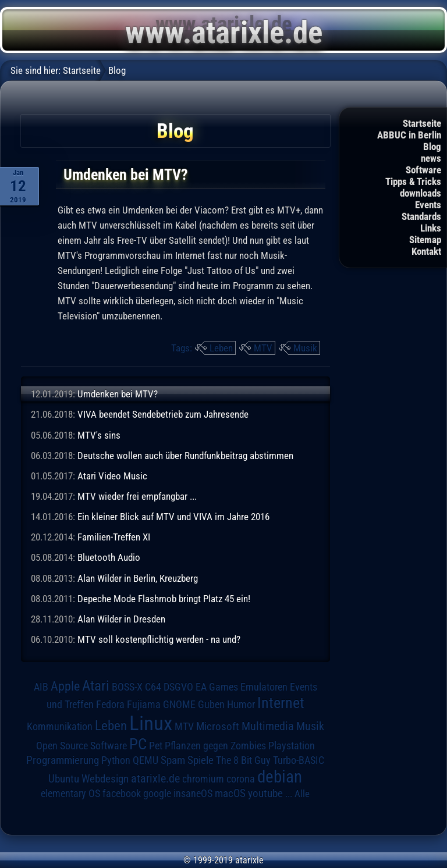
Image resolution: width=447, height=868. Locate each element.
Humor (241, 705)
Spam (173, 760)
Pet (156, 746)
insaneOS (193, 794)
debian (280, 777)
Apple (65, 686)
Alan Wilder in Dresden (121, 619)
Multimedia (268, 726)
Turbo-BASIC (299, 760)
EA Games (217, 687)
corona (241, 779)
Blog (432, 147)
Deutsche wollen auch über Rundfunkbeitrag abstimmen (185, 456)
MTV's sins (99, 435)
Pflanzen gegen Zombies (215, 746)
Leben (221, 348)
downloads (421, 193)
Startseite (422, 123)
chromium (203, 779)
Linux (151, 723)
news (431, 158)
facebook (122, 794)
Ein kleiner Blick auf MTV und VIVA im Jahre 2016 (173, 517)
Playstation (292, 746)
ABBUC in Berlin (409, 135)
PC (138, 744)
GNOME (179, 704)
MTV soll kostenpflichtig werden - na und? (159, 639)
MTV (263, 348)
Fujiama (144, 704)
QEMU (146, 760)
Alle (302, 794)
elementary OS (70, 793)
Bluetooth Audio (109, 557)
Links (431, 228)
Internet (281, 703)
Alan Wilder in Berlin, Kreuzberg (138, 578)
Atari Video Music (112, 476)
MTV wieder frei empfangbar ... (137, 496)
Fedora (110, 704)
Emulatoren (264, 687)
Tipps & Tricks (413, 182)
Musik (305, 348)
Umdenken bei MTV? (118, 394)
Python (116, 760)
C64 (153, 687)
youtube (265, 793)
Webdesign (105, 779)
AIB (41, 687)
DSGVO (178, 687)
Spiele (201, 760)
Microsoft (218, 726)
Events (428, 205)
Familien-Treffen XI (114, 537)
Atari (96, 686)
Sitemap (425, 240)
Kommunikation (60, 726)
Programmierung (63, 760)
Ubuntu (64, 779)
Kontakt (426, 251)
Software (423, 170)
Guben (211, 705)
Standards (421, 216)
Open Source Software (81, 746)
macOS (230, 794)
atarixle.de (155, 779)
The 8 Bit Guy (243, 760)
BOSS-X (127, 687)
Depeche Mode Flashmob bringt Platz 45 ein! (164, 599)
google (157, 794)
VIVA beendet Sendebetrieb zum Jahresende (163, 414)
